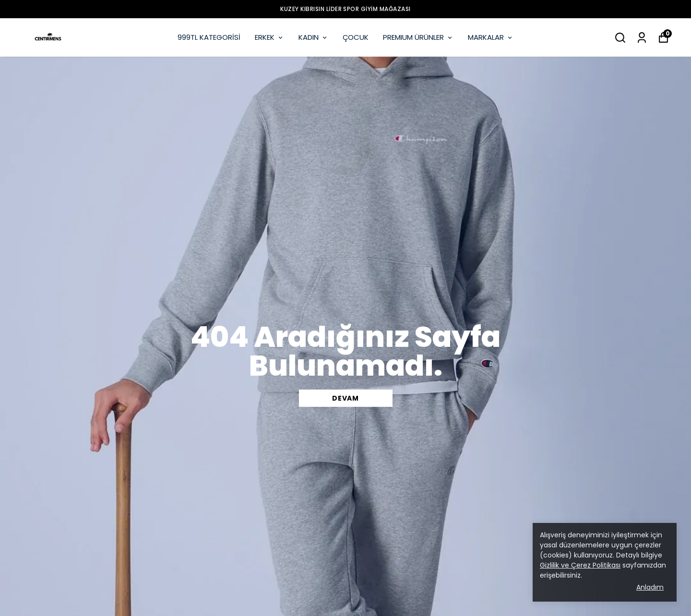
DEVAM (345, 398)
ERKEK (269, 37)
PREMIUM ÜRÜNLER (418, 37)
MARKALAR (491, 37)
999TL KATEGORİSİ (209, 37)
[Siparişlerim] (642, 38)
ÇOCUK (356, 37)
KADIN (313, 37)
